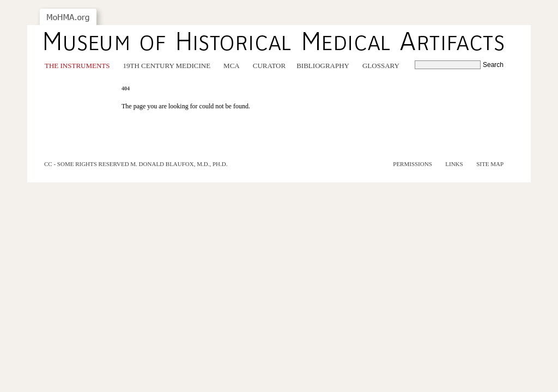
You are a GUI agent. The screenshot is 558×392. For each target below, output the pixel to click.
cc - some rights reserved (87, 164)
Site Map (490, 164)
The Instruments (77, 66)
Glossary (381, 66)
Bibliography (323, 66)
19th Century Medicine (167, 66)
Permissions (413, 164)
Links (454, 164)
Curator (269, 66)
